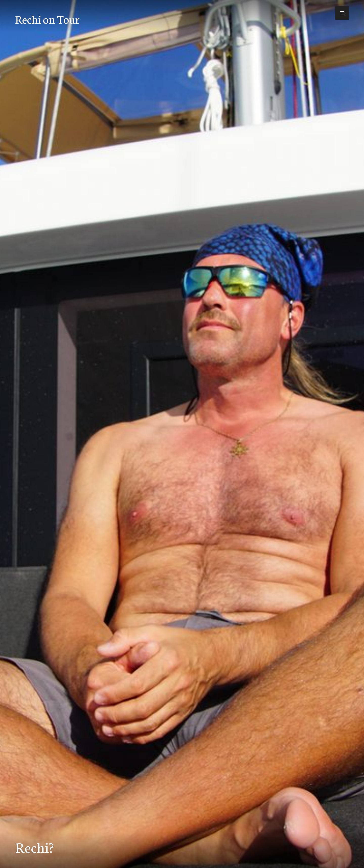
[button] (342, 13)
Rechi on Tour (47, 19)
